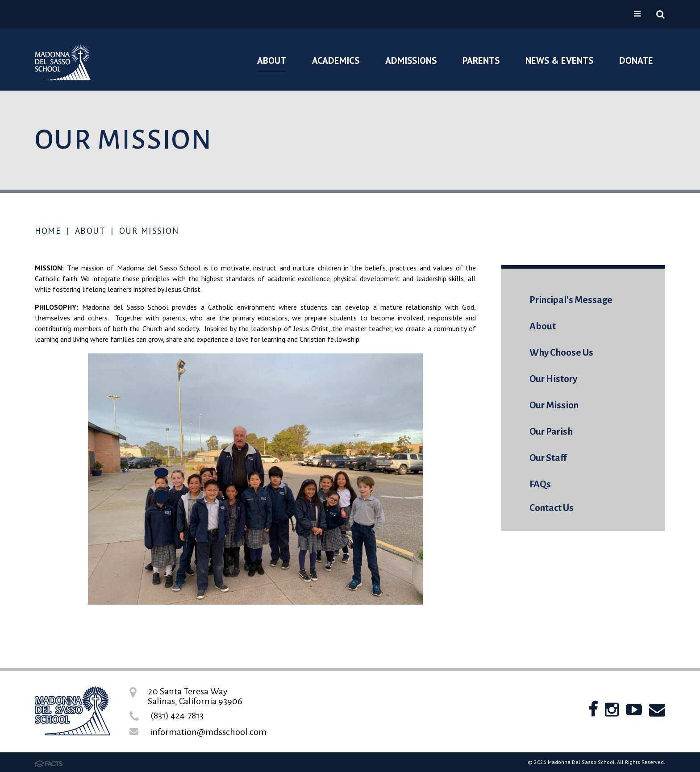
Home (48, 231)
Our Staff (548, 458)
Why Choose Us (561, 353)
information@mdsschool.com (208, 732)
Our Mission (149, 231)
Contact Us (552, 508)
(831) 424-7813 (177, 715)
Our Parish (551, 432)
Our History (553, 379)
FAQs (540, 484)
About (90, 231)
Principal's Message (571, 300)
